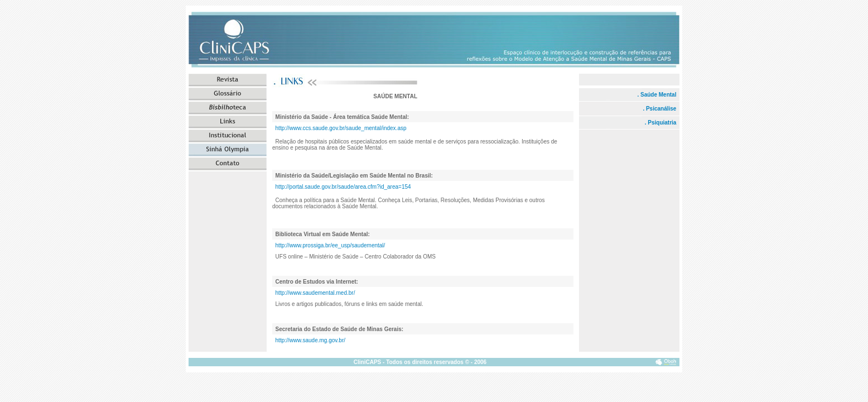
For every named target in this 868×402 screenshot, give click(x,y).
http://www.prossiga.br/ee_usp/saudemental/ (331, 245)
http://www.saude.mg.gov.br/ (310, 340)
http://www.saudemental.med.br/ (315, 293)
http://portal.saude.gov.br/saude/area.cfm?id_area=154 (343, 187)
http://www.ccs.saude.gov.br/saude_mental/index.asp (341, 128)
